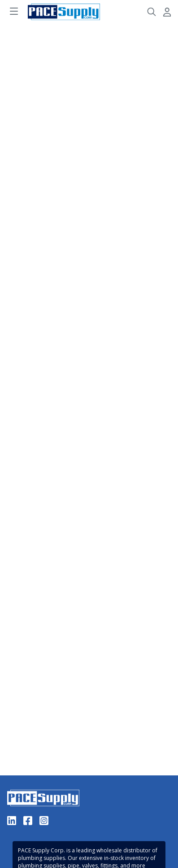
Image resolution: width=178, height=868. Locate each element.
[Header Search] (152, 12)
